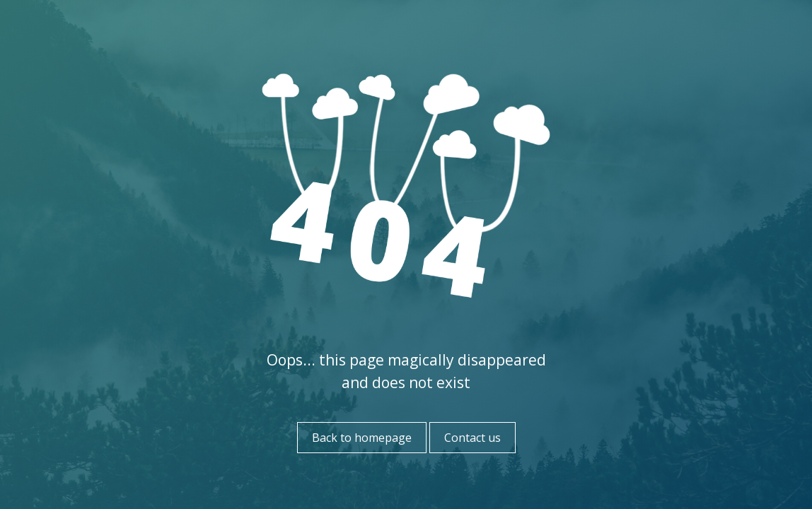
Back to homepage (362, 438)
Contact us (472, 438)
